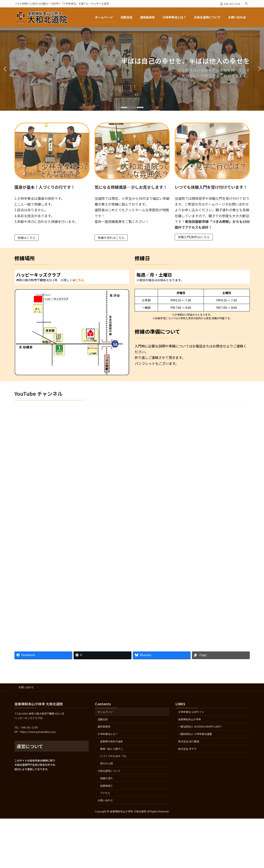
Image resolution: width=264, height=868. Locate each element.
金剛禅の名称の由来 (112, 741)
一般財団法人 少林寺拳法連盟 (195, 734)
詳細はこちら (27, 238)
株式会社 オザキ (187, 748)
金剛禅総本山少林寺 (190, 719)
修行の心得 (106, 763)
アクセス (105, 793)
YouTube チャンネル (38, 394)
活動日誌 (103, 719)
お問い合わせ (26, 687)
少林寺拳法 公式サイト (191, 712)
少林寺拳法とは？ (108, 734)
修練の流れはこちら (111, 238)
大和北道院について (109, 771)
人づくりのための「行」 (114, 756)
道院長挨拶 (104, 726)
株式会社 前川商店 (189, 741)
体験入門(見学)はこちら (194, 237)
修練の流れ (106, 778)
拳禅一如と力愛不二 (112, 748)
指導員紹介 (106, 785)
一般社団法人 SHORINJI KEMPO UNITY (200, 726)
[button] (124, 107)
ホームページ (105, 712)
